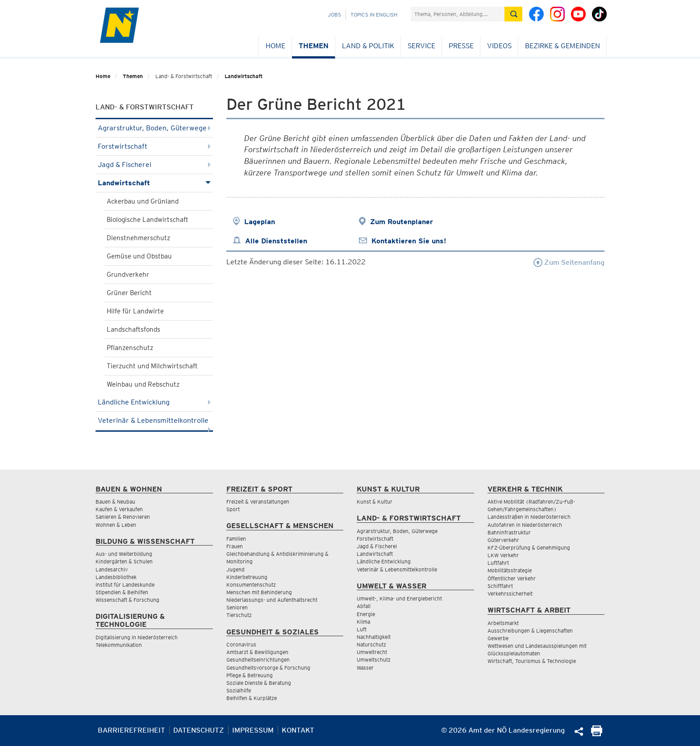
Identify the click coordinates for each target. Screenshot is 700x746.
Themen (314, 46)
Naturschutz (371, 644)
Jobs (334, 15)
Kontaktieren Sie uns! (409, 241)
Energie (366, 614)
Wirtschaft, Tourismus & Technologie (532, 661)
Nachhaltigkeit (374, 637)
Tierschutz (239, 615)
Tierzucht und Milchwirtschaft (152, 366)
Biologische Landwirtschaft (148, 220)
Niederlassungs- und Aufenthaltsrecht (272, 600)
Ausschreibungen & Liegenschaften (530, 631)
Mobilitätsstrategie (510, 570)
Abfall (364, 606)
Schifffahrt (500, 586)
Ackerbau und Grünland (143, 201)
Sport (233, 509)
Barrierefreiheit (131, 730)
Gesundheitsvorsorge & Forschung (268, 668)
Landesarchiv (112, 569)
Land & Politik (368, 46)
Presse (461, 46)
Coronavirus (241, 644)
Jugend (235, 569)
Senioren (237, 607)
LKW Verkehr (503, 555)
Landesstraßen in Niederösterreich (529, 517)
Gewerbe (498, 638)
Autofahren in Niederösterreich (525, 525)
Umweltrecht (372, 652)
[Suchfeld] (458, 14)
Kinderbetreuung (247, 577)
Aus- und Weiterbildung (124, 554)
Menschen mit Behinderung (259, 592)
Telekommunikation (119, 645)
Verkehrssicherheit (510, 594)
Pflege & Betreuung (250, 675)
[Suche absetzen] (513, 14)
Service (421, 46)
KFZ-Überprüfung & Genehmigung (529, 548)
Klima (363, 622)
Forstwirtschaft (154, 146)
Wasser (365, 668)
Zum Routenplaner (402, 222)
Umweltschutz (374, 660)
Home (275, 46)
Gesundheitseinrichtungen (258, 660)
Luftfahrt (498, 563)
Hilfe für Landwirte (135, 311)
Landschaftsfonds (133, 329)
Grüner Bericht (129, 293)
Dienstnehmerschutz (138, 238)
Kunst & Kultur (375, 502)
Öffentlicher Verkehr (512, 578)
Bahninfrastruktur (509, 532)
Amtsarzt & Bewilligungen (257, 652)
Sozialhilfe (239, 690)
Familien (236, 539)
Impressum (253, 730)
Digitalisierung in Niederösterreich (137, 637)
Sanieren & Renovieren (123, 517)
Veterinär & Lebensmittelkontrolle (154, 423)
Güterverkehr (503, 540)
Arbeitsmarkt (503, 623)
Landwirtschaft (244, 76)
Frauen (235, 546)
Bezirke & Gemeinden (562, 46)
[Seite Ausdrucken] (597, 734)
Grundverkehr (128, 275)
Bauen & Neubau (115, 502)
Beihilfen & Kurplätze (252, 698)
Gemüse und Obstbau (139, 256)
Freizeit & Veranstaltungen (258, 502)
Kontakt (298, 730)
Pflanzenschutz (130, 348)
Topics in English (374, 15)
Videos (499, 46)
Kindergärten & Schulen (124, 561)
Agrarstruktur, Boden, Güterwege (154, 128)
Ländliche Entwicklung (154, 402)
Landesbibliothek (116, 577)
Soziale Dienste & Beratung (259, 683)
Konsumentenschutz (251, 585)
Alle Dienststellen (276, 241)
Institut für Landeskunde (125, 585)
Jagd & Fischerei (154, 165)
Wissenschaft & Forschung (127, 600)
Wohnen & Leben (116, 525)
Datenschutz (199, 730)
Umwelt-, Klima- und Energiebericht (399, 598)
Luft (362, 629)
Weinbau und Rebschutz (143, 384)
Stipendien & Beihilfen (122, 592)
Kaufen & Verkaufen (119, 509)
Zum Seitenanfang (569, 262)
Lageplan (260, 222)
